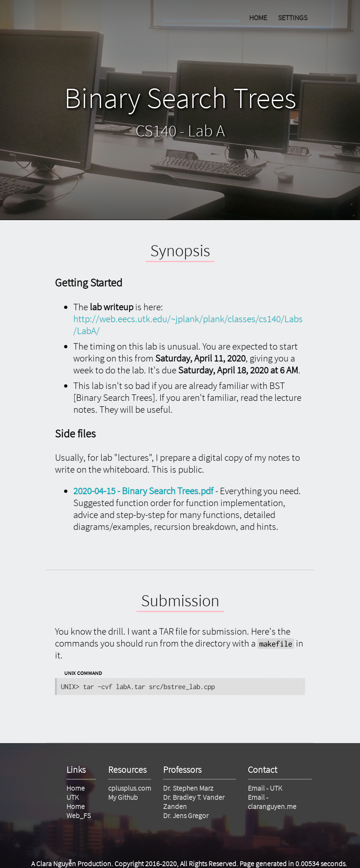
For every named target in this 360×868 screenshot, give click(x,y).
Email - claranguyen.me (272, 802)
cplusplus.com (130, 788)
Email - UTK (265, 788)
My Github (123, 797)
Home (76, 788)
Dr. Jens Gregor (186, 815)
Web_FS (79, 815)
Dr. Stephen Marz (188, 788)
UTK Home (76, 802)
